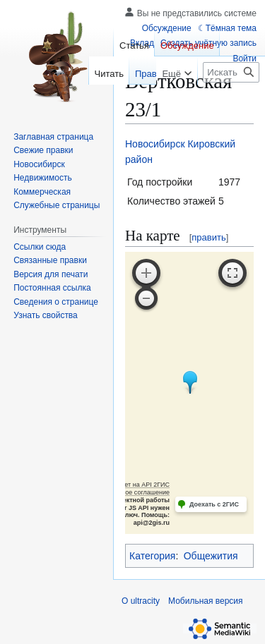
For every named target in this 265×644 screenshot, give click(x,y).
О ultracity (141, 601)
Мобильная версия (206, 601)
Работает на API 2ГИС (137, 485)
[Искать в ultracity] (231, 72)
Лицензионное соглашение (130, 492)
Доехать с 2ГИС (214, 504)
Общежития (211, 556)
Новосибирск (155, 144)
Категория (152, 556)
